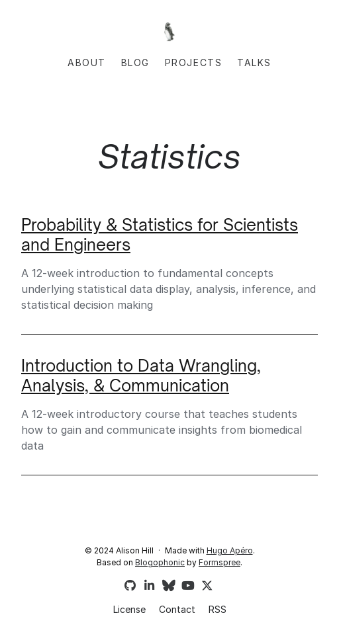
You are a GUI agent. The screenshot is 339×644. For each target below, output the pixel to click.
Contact (177, 609)
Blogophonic (160, 562)
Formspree (219, 562)
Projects (194, 62)
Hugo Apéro (230, 550)
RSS (218, 609)
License (129, 609)
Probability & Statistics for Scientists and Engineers (160, 235)
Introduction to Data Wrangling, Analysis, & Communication (141, 376)
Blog (135, 62)
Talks (254, 62)
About (87, 62)
